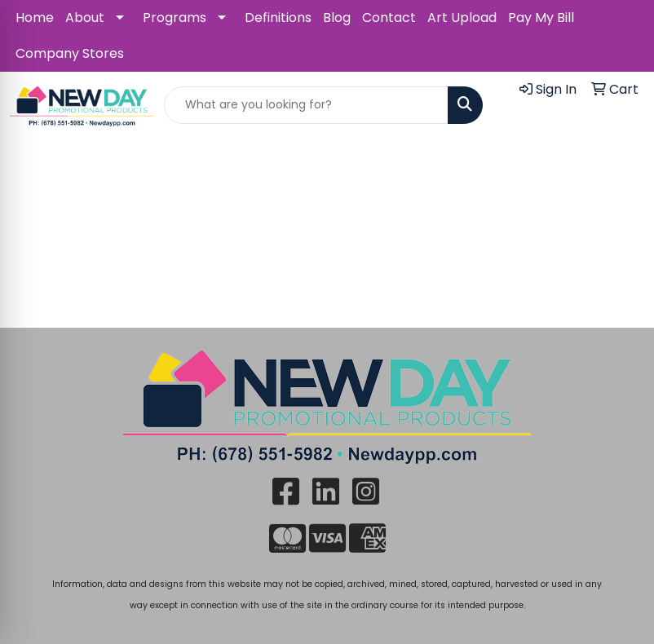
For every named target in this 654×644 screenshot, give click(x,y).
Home (35, 18)
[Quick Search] (306, 105)
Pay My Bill (541, 18)
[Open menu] (621, 162)
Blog (337, 18)
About (85, 18)
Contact (389, 18)
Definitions (278, 18)
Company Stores (70, 53)
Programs (175, 18)
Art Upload (462, 18)
